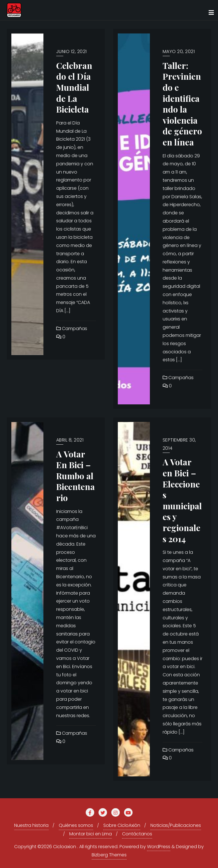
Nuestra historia (31, 825)
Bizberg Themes (109, 855)
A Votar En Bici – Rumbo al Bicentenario (76, 476)
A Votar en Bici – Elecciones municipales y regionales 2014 (182, 500)
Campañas (72, 329)
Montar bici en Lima (91, 834)
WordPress (159, 847)
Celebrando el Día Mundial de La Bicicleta (74, 87)
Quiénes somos (76, 825)
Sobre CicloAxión (122, 825)
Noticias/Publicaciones (176, 825)
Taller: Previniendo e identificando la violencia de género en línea (182, 104)
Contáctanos (137, 834)
